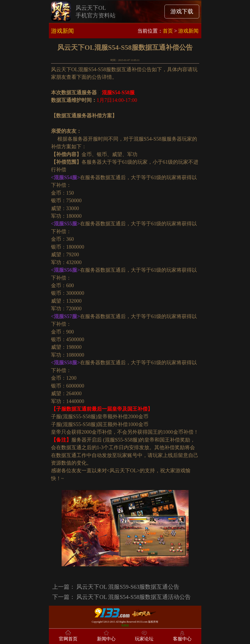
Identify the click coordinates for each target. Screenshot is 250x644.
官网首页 (68, 635)
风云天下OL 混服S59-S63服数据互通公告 (128, 587)
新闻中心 (106, 635)
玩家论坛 (144, 635)
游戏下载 (182, 11)
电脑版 (125, 625)
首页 (168, 31)
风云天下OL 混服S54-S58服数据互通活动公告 (134, 597)
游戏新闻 (188, 31)
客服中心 (182, 635)
